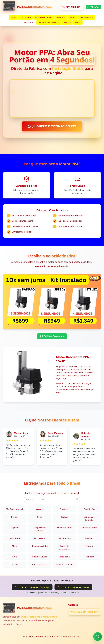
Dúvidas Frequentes (43, 17)
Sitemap (67, 22)
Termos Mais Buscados (49, 22)
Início (13, 17)
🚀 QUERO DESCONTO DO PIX (52, 126)
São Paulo (61, 17)
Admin (78, 22)
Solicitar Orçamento (52, 336)
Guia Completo (25, 17)
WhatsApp (93, 7)
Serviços (29, 22)
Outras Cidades (87, 17)
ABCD (73, 17)
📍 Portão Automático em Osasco (73, 587)
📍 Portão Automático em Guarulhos (32, 587)
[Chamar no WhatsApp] (98, 636)
